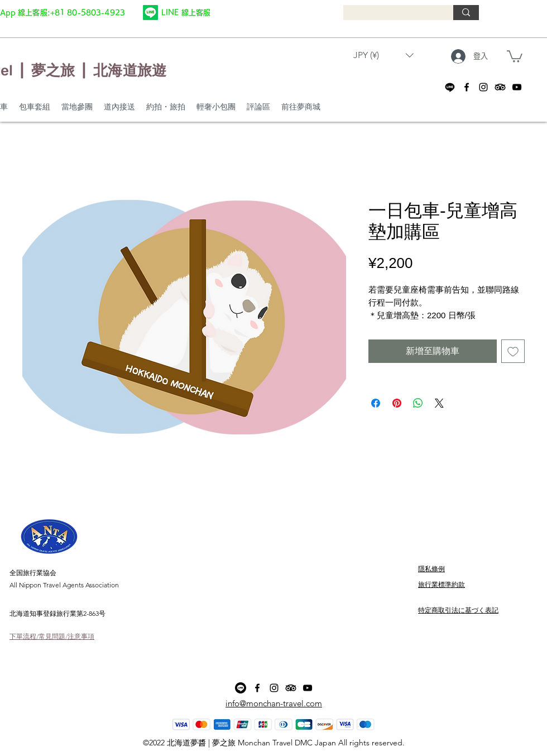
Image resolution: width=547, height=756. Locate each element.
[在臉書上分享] (376, 403)
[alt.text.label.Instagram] (483, 87)
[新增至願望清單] (513, 351)
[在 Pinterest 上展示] (397, 403)
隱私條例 (431, 569)
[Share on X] (439, 403)
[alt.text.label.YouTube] (517, 87)
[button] (383, 55)
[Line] (150, 13)
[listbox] (383, 55)
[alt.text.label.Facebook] (467, 87)
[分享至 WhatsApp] (418, 403)
